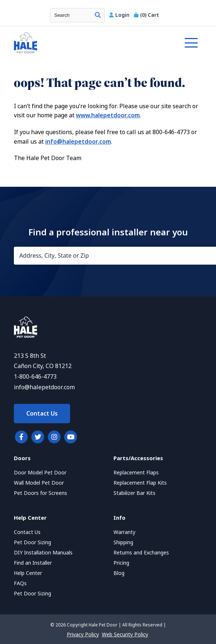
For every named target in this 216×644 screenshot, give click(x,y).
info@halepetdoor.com (78, 142)
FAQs (20, 583)
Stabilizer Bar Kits (134, 493)
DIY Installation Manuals (43, 553)
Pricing (121, 563)
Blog (119, 573)
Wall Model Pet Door (39, 483)
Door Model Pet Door (40, 473)
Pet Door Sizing (32, 542)
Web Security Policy (125, 634)
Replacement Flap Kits (140, 483)
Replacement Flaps (136, 473)
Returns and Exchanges (141, 553)
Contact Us (42, 414)
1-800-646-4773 (35, 377)
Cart (146, 15)
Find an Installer (33, 563)
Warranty (124, 532)
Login (120, 15)
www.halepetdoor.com (108, 115)
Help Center (28, 573)
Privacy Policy (83, 634)
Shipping (123, 542)
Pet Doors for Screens (40, 493)
